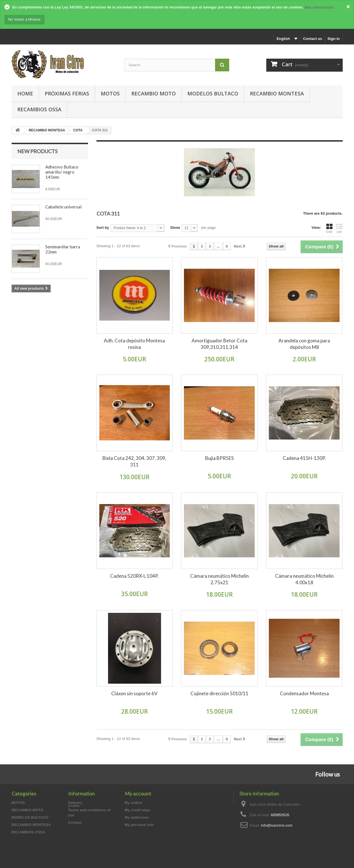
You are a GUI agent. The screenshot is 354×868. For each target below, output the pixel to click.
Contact (75, 823)
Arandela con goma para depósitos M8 (304, 344)
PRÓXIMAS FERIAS (67, 93)
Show (175, 228)
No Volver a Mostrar (24, 19)
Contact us (313, 39)
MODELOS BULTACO (213, 93)
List (339, 228)
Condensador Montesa (304, 693)
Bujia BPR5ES (219, 458)
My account (138, 794)
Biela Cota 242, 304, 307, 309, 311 (134, 461)
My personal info (139, 825)
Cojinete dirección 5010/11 (219, 693)
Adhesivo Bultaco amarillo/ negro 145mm (62, 172)
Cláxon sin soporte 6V (134, 693)
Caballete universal (63, 207)
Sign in (333, 39)
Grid (329, 228)
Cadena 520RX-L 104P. (134, 576)
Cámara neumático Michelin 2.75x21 (219, 579)
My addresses (137, 817)
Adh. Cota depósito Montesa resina (134, 344)
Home (25, 93)
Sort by (103, 228)
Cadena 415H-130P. (304, 458)
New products (37, 151)
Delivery (75, 803)
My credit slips (138, 810)
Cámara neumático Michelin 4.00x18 (304, 579)
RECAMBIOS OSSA (39, 109)
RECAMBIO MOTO (154, 93)
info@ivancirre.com (277, 825)
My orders (134, 803)
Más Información (319, 7)
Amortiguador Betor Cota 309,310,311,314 (219, 344)
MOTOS (110, 93)
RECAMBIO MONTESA (277, 93)
